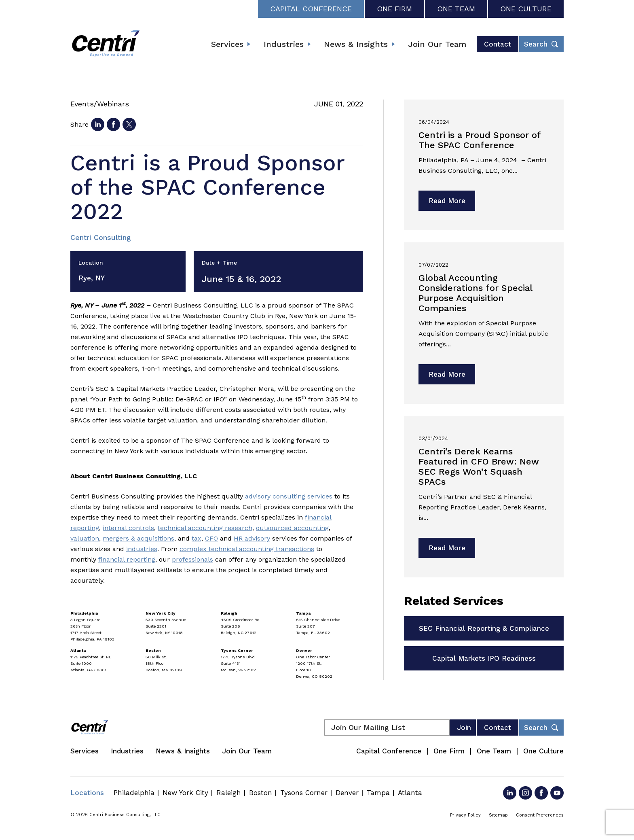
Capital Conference (311, 9)
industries (142, 549)
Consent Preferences (540, 815)
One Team (456, 9)
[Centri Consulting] (106, 44)
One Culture (526, 9)
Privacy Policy (465, 815)
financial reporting (127, 559)
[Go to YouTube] (557, 793)
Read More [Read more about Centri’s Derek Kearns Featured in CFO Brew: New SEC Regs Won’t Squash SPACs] (447, 548)
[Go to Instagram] (525, 793)
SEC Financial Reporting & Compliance (484, 628)
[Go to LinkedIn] (510, 793)
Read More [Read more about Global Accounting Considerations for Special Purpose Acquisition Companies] (447, 374)
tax (197, 538)
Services (227, 44)
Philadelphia (134, 793)
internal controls (128, 528)
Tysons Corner (304, 793)
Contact (498, 44)
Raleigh (229, 793)
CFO (211, 538)
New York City (185, 793)
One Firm (394, 9)
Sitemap (498, 815)
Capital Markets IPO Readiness (484, 658)
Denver (347, 793)
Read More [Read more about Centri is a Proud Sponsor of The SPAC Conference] (447, 201)
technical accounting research (205, 528)
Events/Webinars (100, 104)
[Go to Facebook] (541, 793)
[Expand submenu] (249, 44)
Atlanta (410, 793)
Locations (87, 793)
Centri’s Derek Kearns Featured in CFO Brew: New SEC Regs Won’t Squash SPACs (479, 467)
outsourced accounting (292, 528)
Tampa (378, 793)
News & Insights (356, 44)
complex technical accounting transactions (247, 549)
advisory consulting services (289, 496)
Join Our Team (437, 44)
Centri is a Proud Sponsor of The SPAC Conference (480, 140)
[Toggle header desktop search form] (541, 44)
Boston (261, 793)
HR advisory (252, 538)
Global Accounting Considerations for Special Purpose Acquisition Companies (475, 293)
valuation (85, 538)
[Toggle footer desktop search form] (541, 728)
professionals (192, 559)
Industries (284, 44)
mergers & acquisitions (138, 538)
